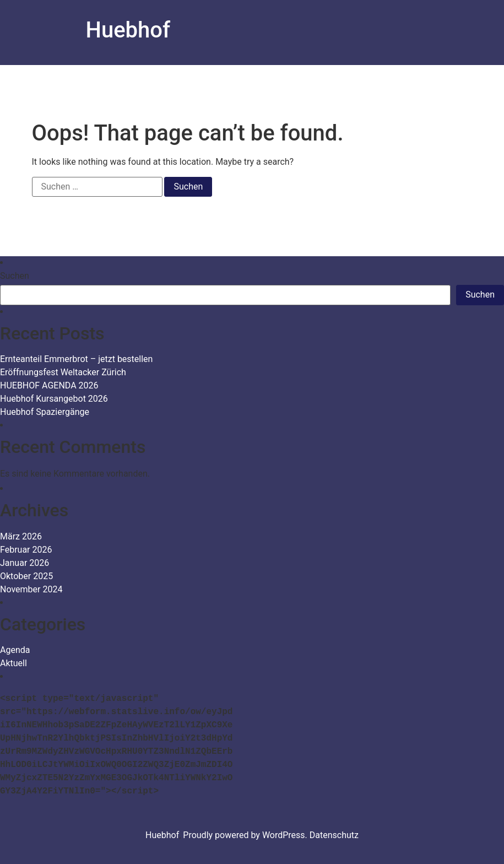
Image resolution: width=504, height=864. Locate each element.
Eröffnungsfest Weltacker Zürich (63, 372)
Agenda (15, 650)
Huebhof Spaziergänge (45, 412)
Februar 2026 (26, 550)
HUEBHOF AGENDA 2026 (49, 385)
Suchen (15, 276)
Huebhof (128, 30)
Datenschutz (334, 835)
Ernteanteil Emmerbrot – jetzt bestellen (76, 359)
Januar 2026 (25, 563)
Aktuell (13, 663)
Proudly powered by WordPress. (246, 835)
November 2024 (31, 589)
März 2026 (21, 536)
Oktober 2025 (26, 576)
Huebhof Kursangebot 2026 (54, 399)
